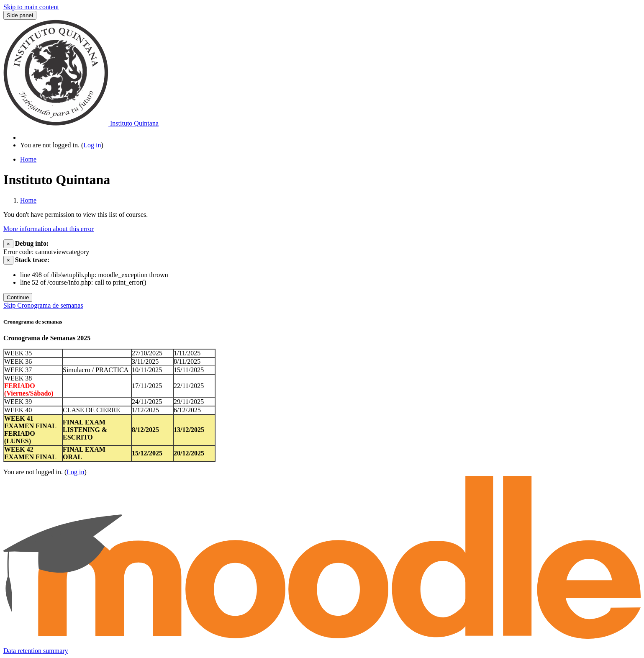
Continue (18, 297)
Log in (92, 145)
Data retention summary (36, 651)
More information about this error (49, 229)
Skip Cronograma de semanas (43, 305)
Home (28, 200)
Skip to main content (31, 7)
